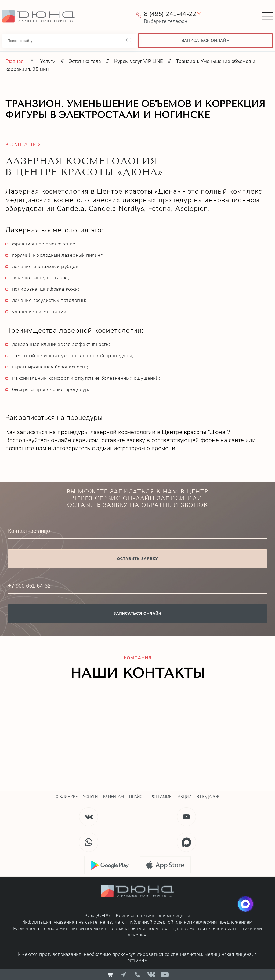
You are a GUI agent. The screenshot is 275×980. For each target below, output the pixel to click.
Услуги (48, 61)
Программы (160, 797)
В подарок (208, 797)
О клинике (67, 797)
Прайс (136, 797)
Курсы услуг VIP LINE (138, 61)
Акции (184, 797)
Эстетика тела (85, 61)
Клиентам (113, 797)
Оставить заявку (138, 559)
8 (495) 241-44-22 (170, 14)
